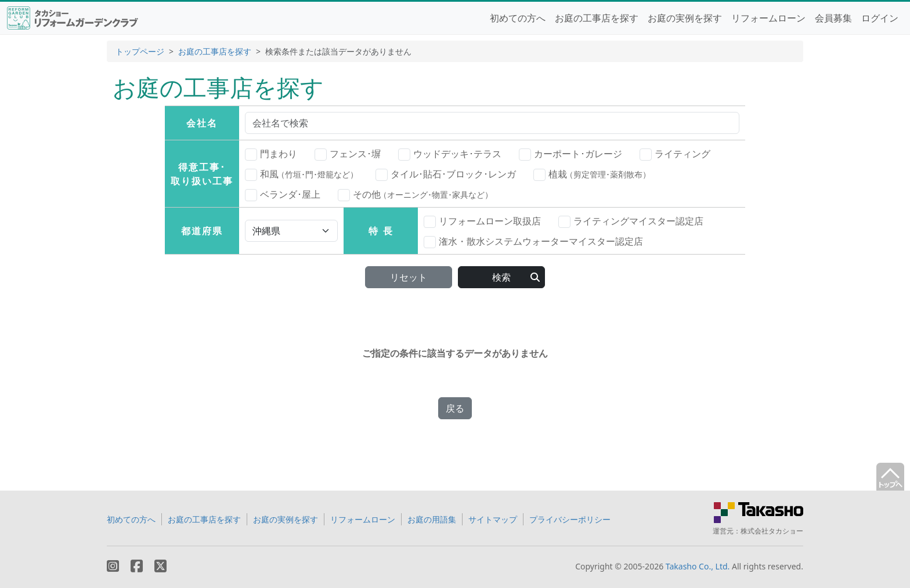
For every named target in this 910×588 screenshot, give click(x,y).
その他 (415, 194)
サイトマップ (493, 519)
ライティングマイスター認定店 (631, 222)
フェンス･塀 (348, 154)
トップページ (140, 51)
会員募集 (833, 18)
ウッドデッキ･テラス (450, 154)
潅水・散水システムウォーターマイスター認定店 (533, 242)
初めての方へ (518, 18)
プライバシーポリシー (570, 519)
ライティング (675, 154)
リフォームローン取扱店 (482, 222)
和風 (301, 174)
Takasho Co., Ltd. (698, 566)
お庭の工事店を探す (597, 18)
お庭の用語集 (432, 519)
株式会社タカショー (772, 531)
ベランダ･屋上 (283, 195)
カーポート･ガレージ (570, 154)
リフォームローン (768, 18)
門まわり (271, 154)
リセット (409, 277)
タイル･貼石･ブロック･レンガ (446, 175)
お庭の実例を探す (685, 18)
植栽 (592, 174)
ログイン (880, 18)
